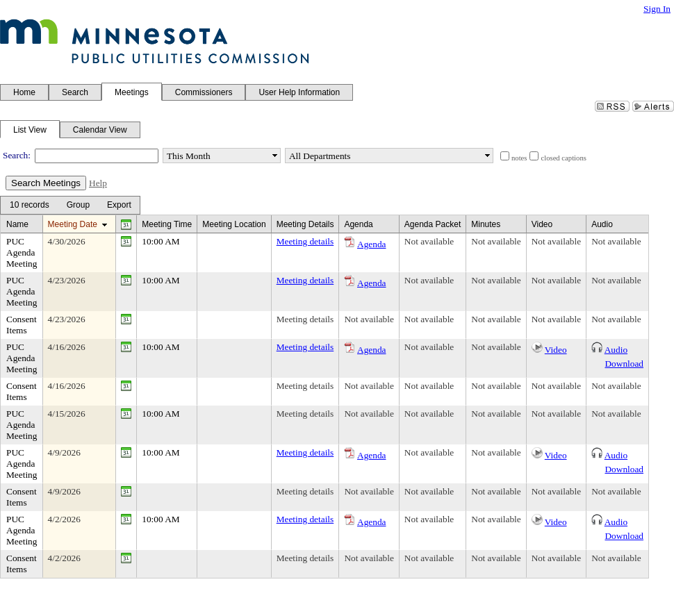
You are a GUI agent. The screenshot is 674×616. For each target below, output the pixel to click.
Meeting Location (234, 224)
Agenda (371, 244)
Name (17, 224)
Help (98, 183)
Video (556, 350)
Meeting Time (167, 224)
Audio (616, 350)
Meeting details (305, 241)
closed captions (563, 158)
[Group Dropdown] (78, 205)
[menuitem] (29, 205)
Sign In (657, 9)
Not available (429, 241)
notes (519, 158)
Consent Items (22, 325)
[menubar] (70, 205)
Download (624, 364)
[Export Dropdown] (119, 205)
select (274, 156)
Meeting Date (73, 224)
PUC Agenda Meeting (22, 252)
